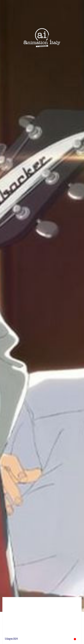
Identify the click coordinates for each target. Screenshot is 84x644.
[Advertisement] (42, 618)
